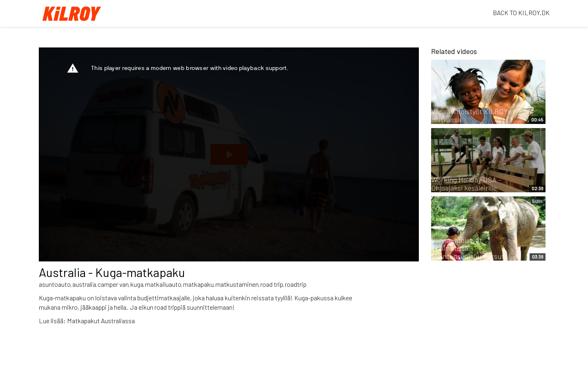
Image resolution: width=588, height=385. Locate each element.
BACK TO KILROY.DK (521, 12)
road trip (272, 284)
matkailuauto (163, 284)
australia (84, 284)
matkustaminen (237, 284)
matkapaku (198, 284)
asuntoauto (55, 284)
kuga (137, 284)
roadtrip (296, 284)
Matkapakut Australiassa (101, 321)
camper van (113, 284)
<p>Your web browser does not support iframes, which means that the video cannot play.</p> (229, 154)
